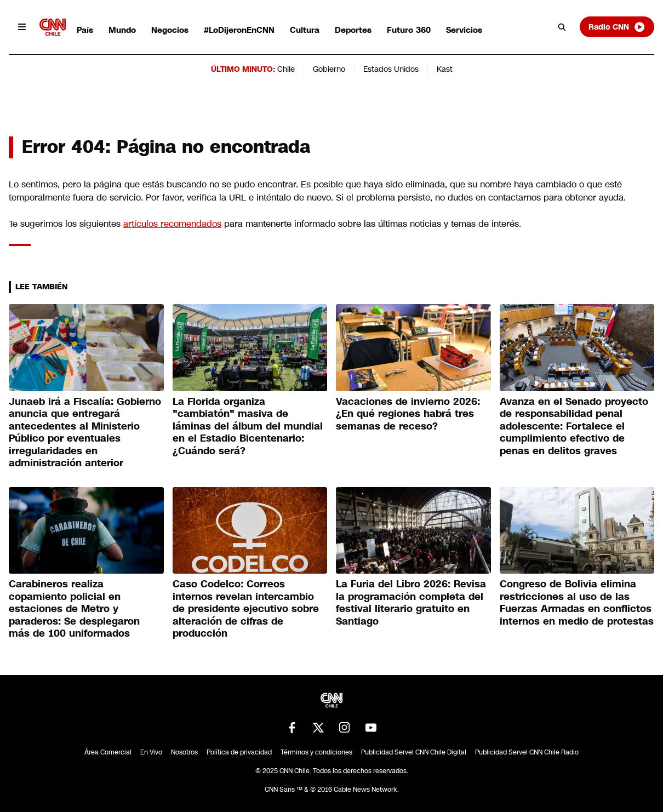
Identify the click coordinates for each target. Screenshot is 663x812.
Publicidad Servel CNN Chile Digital (414, 752)
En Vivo (151, 752)
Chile (286, 69)
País (85, 30)
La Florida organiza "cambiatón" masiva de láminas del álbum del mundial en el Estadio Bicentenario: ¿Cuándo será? (248, 426)
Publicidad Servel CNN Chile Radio (527, 752)
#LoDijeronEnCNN (239, 30)
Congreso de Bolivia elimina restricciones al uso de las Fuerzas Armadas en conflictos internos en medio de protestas (577, 603)
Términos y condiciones (316, 752)
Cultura (305, 30)
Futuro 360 (409, 30)
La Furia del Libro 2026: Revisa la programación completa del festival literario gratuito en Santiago (411, 603)
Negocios (170, 30)
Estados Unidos (391, 69)
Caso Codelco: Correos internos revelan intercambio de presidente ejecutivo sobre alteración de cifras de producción (246, 609)
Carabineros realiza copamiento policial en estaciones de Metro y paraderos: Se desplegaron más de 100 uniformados (74, 609)
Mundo (122, 30)
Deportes (353, 30)
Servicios (464, 30)
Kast (445, 69)
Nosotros (184, 752)
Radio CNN (617, 27)
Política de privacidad (239, 752)
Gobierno (329, 69)
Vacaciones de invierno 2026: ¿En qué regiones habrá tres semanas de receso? (408, 414)
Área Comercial (108, 752)
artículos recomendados (172, 224)
